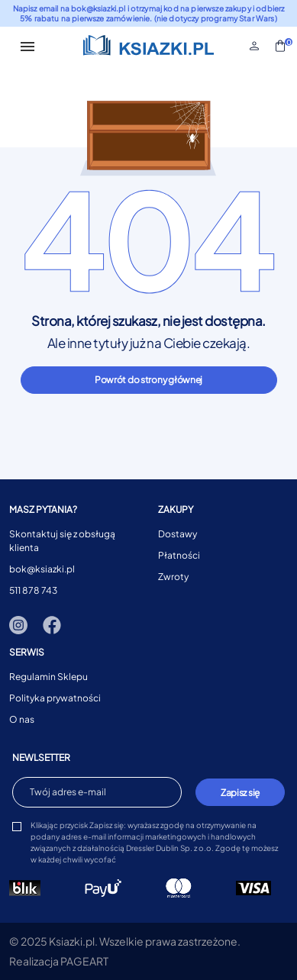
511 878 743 (33, 590)
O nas (22, 719)
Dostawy (178, 534)
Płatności (179, 555)
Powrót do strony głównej (148, 380)
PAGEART (84, 961)
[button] (254, 46)
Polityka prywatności (55, 698)
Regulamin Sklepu (48, 677)
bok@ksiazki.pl (42, 569)
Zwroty (173, 577)
